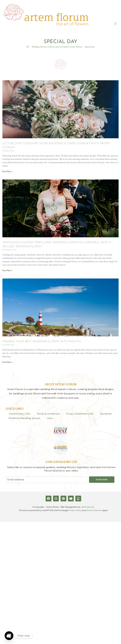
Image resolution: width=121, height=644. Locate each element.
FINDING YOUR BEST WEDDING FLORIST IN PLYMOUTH (42, 342)
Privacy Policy (75, 511)
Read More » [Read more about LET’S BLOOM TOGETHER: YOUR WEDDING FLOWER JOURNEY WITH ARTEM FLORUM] (8, 172)
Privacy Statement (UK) (80, 414)
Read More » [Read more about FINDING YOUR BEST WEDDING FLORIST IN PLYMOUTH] (8, 362)
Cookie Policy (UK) (20, 414)
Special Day (90, 47)
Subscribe (102, 480)
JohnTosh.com (88, 507)
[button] (115, 24)
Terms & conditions (48, 414)
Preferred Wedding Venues (25, 418)
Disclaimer (106, 414)
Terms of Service (94, 511)
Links (50, 418)
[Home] (28, 47)
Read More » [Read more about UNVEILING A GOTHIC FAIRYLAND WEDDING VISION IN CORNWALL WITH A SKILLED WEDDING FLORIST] (8, 271)
